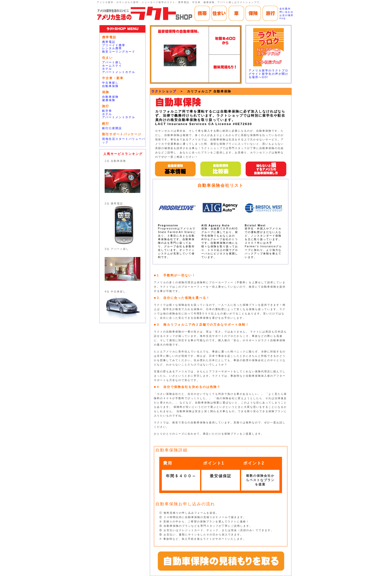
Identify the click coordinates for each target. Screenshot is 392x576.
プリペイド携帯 (114, 45)
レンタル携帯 (112, 48)
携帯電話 (109, 42)
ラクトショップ (164, 91)
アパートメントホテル (119, 72)
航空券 (107, 111)
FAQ (283, 18)
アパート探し (112, 62)
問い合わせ (286, 12)
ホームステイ (112, 66)
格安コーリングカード (119, 52)
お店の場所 (286, 15)
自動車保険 (110, 86)
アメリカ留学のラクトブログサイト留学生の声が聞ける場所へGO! (268, 74)
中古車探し (110, 83)
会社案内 (285, 9)
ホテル (107, 69)
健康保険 (109, 100)
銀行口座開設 (112, 128)
